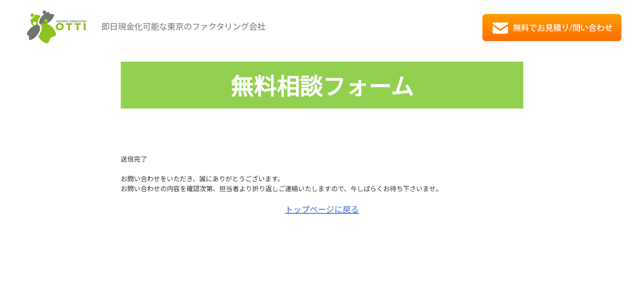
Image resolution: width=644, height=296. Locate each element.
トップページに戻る (322, 209)
